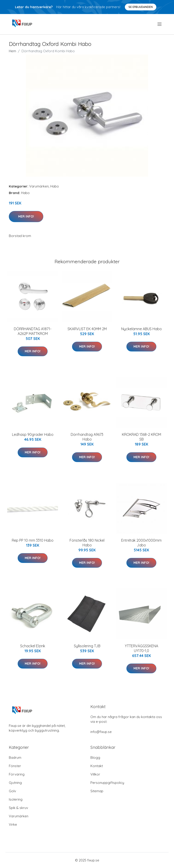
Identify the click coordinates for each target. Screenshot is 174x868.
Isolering (16, 799)
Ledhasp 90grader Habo (33, 434)
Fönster (15, 766)
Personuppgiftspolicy (107, 783)
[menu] (160, 24)
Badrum (15, 758)
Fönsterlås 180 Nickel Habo (87, 543)
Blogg (95, 758)
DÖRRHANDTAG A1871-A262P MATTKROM (33, 331)
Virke (13, 824)
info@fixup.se (101, 732)
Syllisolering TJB (87, 646)
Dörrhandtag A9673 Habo (87, 437)
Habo (55, 186)
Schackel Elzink (33, 646)
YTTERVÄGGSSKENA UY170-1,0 (141, 648)
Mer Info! (26, 216)
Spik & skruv (18, 808)
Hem (12, 51)
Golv (12, 791)
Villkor (95, 774)
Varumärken (39, 186)
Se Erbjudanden (141, 7)
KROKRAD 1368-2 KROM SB (141, 437)
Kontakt (97, 766)
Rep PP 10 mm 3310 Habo (33, 540)
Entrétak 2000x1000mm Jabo (141, 543)
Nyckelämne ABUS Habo (141, 329)
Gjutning (15, 783)
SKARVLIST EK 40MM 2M (87, 329)
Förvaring (17, 774)
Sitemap (97, 791)
